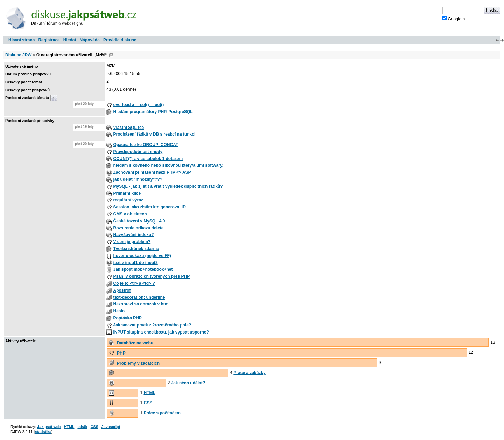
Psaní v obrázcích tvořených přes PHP (151, 276)
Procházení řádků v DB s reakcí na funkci (154, 134)
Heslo (119, 311)
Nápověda (90, 40)
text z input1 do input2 (135, 263)
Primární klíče (127, 193)
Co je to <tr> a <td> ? (134, 283)
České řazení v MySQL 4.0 (139, 221)
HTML (149, 393)
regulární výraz (128, 200)
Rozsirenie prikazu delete (138, 228)
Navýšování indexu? (133, 235)
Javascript (111, 427)
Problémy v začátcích (138, 363)
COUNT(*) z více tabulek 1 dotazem (148, 159)
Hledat (70, 40)
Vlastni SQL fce (128, 128)
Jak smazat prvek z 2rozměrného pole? (152, 325)
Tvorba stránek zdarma (136, 249)
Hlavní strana (22, 40)
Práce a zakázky (249, 373)
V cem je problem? (132, 242)
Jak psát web (49, 427)
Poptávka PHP (127, 318)
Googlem (454, 19)
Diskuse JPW (18, 55)
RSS (111, 55)
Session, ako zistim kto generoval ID (149, 207)
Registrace (49, 40)
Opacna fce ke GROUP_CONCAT (146, 145)
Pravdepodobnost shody (138, 152)
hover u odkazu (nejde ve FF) (142, 256)
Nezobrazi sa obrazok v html (141, 304)
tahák (82, 427)
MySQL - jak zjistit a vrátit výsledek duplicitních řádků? (168, 186)
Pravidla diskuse (120, 40)
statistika (43, 432)
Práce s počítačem (162, 413)
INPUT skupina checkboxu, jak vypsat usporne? (161, 332)
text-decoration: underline (139, 297)
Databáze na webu (135, 343)
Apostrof (122, 290)
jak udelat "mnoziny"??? (138, 179)
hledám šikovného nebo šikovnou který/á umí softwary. (168, 165)
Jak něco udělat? (188, 383)
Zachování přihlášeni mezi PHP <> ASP (152, 172)
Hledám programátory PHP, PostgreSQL (153, 112)
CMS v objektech (130, 214)
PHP (121, 353)
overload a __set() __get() (138, 105)
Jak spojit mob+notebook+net (143, 269)
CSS (148, 403)
